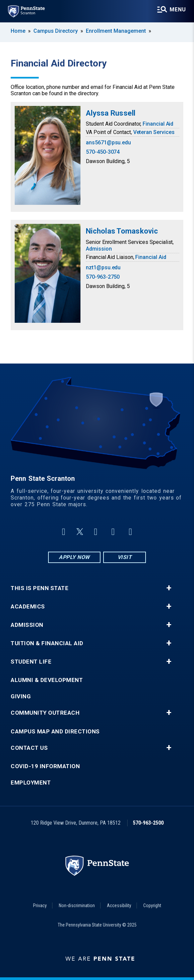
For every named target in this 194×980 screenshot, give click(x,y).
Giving (21, 696)
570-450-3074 (103, 152)
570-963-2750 (103, 277)
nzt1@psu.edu (103, 267)
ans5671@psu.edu (108, 143)
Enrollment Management (116, 31)
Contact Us (29, 748)
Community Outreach (45, 713)
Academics (28, 607)
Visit (125, 557)
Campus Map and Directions (55, 732)
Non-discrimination (77, 905)
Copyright (152, 905)
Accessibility (119, 905)
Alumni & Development (47, 680)
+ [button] (169, 588)
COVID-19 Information (45, 766)
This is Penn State (40, 588)
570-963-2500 (148, 823)
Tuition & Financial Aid (47, 643)
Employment (31, 783)
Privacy (40, 905)
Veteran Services (154, 132)
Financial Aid (158, 124)
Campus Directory (56, 31)
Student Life (31, 662)
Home (18, 31)
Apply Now (74, 557)
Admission (99, 249)
